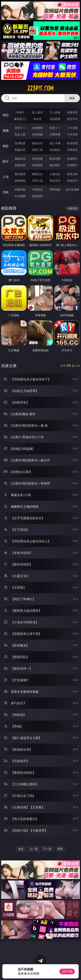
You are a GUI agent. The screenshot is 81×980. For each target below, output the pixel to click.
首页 (21, 849)
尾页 (60, 849)
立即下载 (67, 971)
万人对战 (55, 112)
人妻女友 (55, 174)
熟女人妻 (20, 134)
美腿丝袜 (20, 165)
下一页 (47, 849)
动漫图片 (72, 159)
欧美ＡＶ (55, 128)
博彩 (6, 115)
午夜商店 (37, 189)
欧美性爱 (72, 143)
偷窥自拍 (20, 159)
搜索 (72, 98)
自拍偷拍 (37, 128)
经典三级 (37, 150)
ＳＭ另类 (72, 134)
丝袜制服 (37, 134)
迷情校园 (20, 181)
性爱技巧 (72, 181)
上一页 (34, 849)
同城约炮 (20, 189)
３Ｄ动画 (72, 128)
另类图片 (72, 165)
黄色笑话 (55, 181)
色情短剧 (37, 196)
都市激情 (20, 174)
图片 (6, 161)
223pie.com (40, 88)
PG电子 (20, 112)
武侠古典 (72, 174)
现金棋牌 (55, 119)
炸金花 (37, 119)
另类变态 (72, 150)
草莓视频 (55, 189)
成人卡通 (55, 143)
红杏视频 (20, 196)
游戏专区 (72, 112)
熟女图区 (55, 165)
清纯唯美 (37, 165)
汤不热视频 (72, 189)
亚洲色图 (37, 159)
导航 (6, 192)
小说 (6, 177)
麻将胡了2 (20, 119)
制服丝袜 (20, 150)
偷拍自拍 (37, 143)
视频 (6, 131)
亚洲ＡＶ (20, 128)
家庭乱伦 (37, 174)
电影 (6, 146)
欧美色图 (55, 159)
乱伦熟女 (55, 150)
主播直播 (55, 134)
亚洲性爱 (20, 143)
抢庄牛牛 (72, 119)
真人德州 (37, 112)
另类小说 (37, 181)
